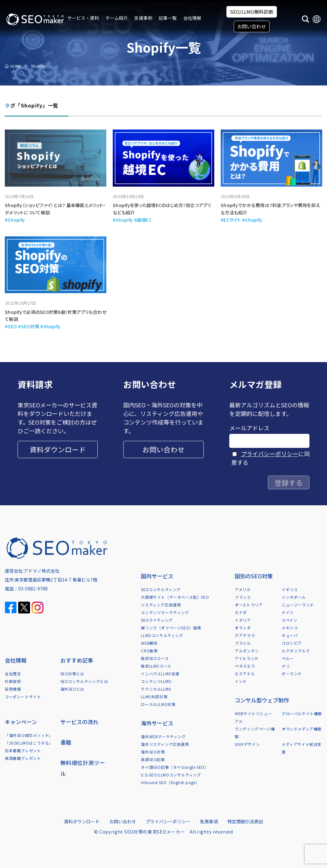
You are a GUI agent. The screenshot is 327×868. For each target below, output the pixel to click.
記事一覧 (168, 18)
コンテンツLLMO (156, 681)
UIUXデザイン (247, 744)
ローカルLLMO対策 (158, 704)
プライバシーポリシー (270, 454)
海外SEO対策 (153, 752)
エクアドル (245, 674)
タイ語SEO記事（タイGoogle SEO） (175, 767)
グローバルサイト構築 (302, 713)
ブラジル (243, 643)
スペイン (289, 620)
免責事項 (209, 821)
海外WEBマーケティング (163, 736)
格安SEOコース (155, 658)
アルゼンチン (247, 651)
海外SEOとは (72, 689)
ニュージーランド (298, 605)
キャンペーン (21, 722)
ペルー (288, 658)
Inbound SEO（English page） (170, 782)
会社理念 (13, 674)
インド (241, 681)
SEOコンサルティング (161, 589)
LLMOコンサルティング (162, 635)
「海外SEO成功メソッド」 (29, 735)
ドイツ (288, 612)
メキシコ (290, 628)
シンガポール (294, 597)
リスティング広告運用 (161, 605)
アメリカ (243, 589)
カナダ (241, 612)
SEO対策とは (72, 674)
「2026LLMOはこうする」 (29, 743)
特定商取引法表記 (245, 821)
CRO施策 (149, 651)
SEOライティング (157, 620)
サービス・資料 (83, 18)
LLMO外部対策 (154, 697)
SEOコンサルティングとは (84, 681)
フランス (243, 597)
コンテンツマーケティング (165, 612)
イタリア (243, 620)
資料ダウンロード (58, 449)
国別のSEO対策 (254, 576)
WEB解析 (149, 643)
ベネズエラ (245, 666)
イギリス (290, 589)
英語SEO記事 (153, 759)
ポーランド (292, 674)
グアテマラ (245, 635)
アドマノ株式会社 (42, 571)
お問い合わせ (252, 26)
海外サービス (157, 723)
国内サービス (157, 576)
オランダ (243, 628)
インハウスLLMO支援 (160, 674)
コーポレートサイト (23, 697)
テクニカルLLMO (156, 689)
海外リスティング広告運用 (165, 744)
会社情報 (192, 18)
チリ (286, 666)
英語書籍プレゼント (23, 758)
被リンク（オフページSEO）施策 (171, 628)
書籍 (66, 742)
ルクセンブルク (296, 651)
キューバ (290, 635)
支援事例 (143, 18)
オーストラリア (249, 605)
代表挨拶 (13, 681)
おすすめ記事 (77, 660)
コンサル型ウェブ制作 (262, 700)
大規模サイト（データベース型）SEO (175, 597)
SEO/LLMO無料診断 (252, 12)
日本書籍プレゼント (23, 750)
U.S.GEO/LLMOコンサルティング (171, 775)
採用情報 (13, 689)
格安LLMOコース (156, 666)
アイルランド (247, 658)
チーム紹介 (117, 18)
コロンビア (292, 643)
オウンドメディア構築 (302, 729)
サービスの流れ (79, 722)
